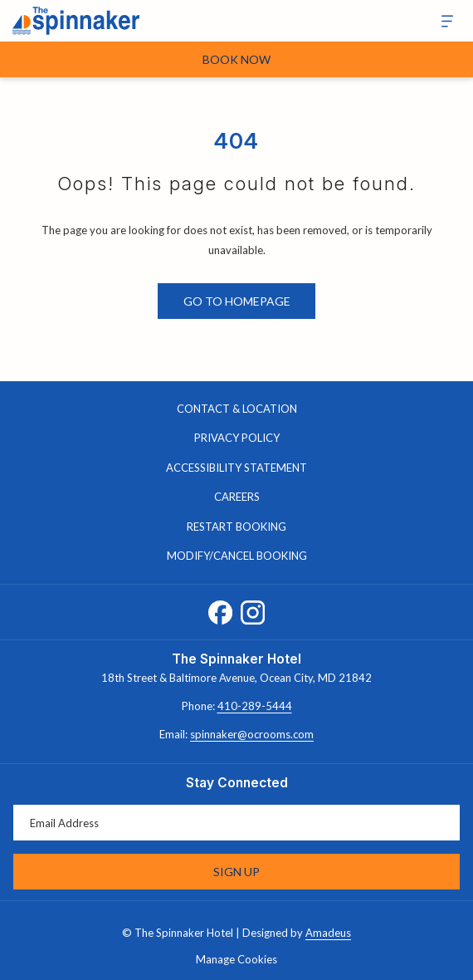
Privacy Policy (237, 438)
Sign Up (236, 872)
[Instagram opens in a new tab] (253, 609)
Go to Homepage (237, 301)
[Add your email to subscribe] (236, 823)
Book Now (236, 59)
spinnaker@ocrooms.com (252, 734)
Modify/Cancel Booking (237, 556)
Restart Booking (236, 527)
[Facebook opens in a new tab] (220, 609)
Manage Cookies (236, 959)
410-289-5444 (255, 706)
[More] (441, 21)
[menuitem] (236, 409)
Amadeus (328, 933)
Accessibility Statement (236, 468)
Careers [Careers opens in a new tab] (254, 497)
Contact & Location (237, 409)
